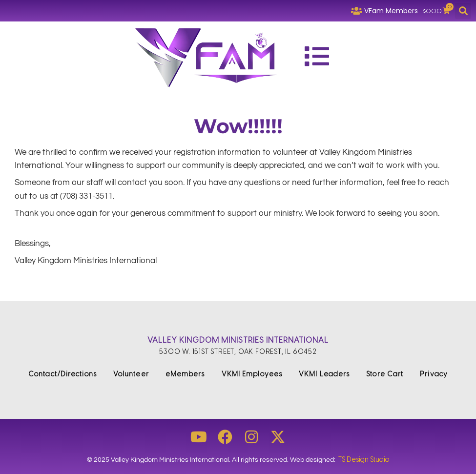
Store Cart (385, 374)
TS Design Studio (364, 460)
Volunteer (131, 374)
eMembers (185, 374)
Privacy (434, 374)
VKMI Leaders (324, 374)
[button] (463, 11)
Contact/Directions (62, 374)
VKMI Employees (252, 374)
